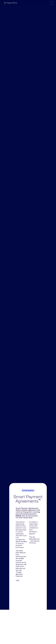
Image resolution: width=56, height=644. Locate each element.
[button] (52, 3)
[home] (10, 3)
